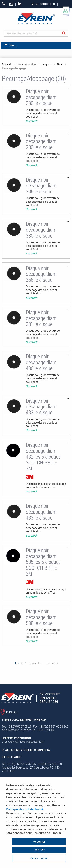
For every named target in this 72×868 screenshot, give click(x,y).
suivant (35, 663)
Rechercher (67, 33)
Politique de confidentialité (25, 809)
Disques (46, 64)
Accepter (39, 842)
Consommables (26, 64)
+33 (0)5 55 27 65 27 (4, 4)
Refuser (39, 850)
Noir (60, 64)
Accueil (6, 64)
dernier (51, 663)
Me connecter (43, 4)
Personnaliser (39, 858)
